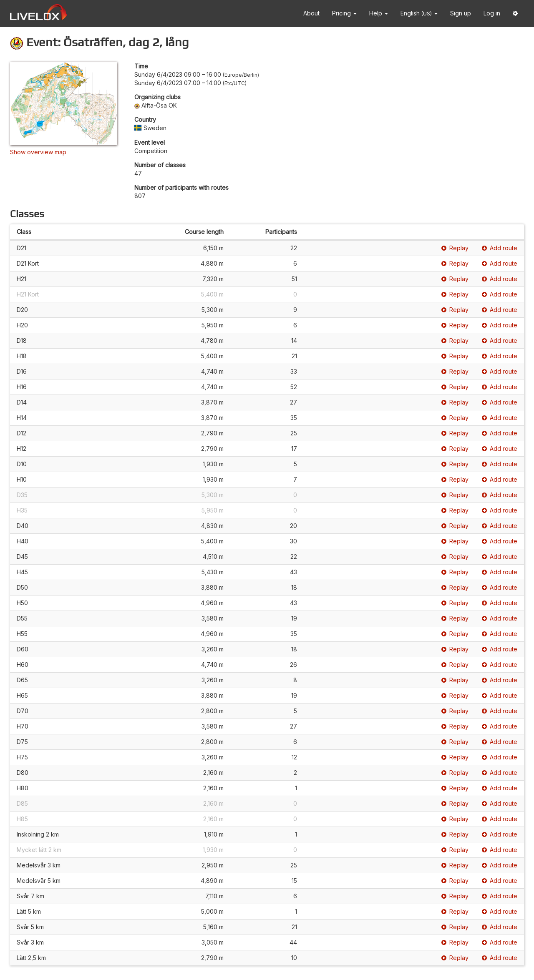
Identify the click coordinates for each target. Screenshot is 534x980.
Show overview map (38, 152)
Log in (492, 13)
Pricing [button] (344, 13)
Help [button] (379, 13)
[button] (515, 14)
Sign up (461, 13)
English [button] (419, 13)
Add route (500, 248)
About (311, 13)
